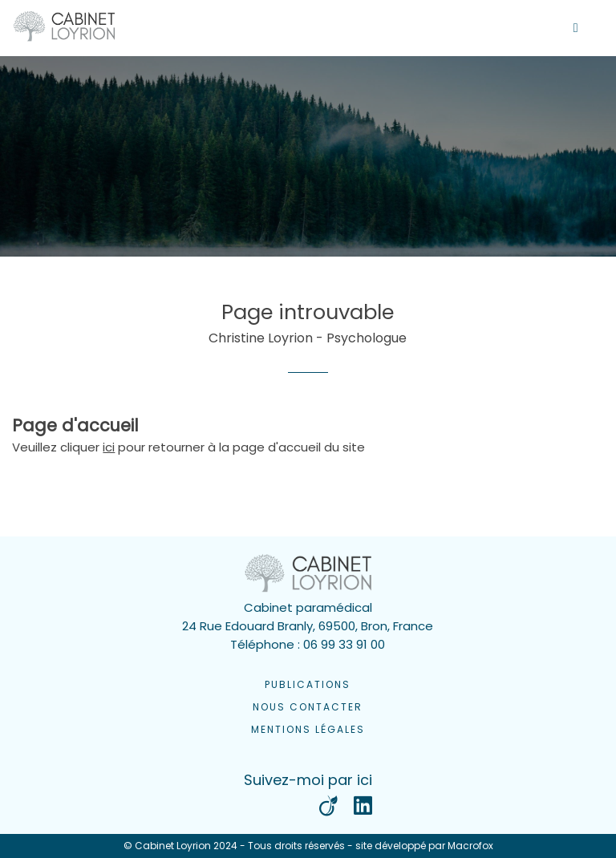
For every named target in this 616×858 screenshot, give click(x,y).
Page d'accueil (75, 425)
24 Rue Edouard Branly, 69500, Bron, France (308, 626)
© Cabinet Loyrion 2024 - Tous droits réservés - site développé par (308, 846)
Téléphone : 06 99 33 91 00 (308, 644)
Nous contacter (308, 707)
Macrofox (470, 846)
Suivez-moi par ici (308, 780)
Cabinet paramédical (308, 607)
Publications (308, 684)
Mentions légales (308, 729)
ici (109, 447)
